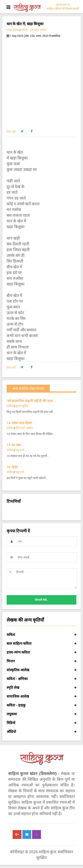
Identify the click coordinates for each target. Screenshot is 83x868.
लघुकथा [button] (41, 714)
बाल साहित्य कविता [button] (41, 644)
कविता (24, 30)
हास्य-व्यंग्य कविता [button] (41, 652)
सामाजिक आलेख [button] (41, 697)
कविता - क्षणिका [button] (41, 679)
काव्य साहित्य (13, 30)
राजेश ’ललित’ (38, 30)
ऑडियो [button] (41, 732)
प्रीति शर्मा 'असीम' (24, 428)
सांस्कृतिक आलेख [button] (41, 670)
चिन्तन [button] (41, 661)
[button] (22, 131)
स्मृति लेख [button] (41, 688)
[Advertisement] (41, 81)
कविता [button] (41, 635)
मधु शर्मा (20, 450)
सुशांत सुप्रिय (22, 406)
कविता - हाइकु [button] (41, 705)
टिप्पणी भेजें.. (41, 600)
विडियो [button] (41, 723)
